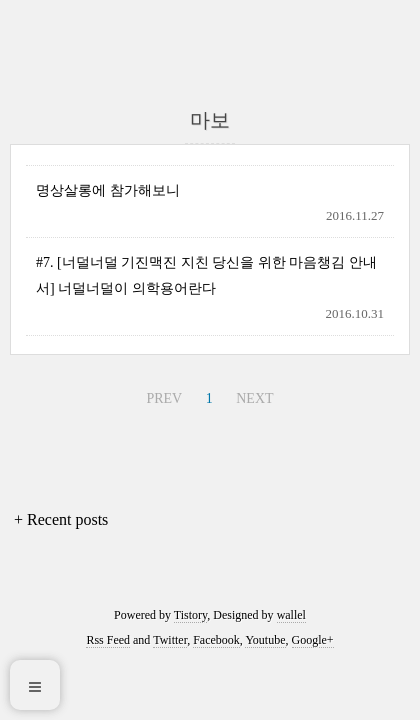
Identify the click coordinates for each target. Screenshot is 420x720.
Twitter (170, 640)
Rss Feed (108, 640)
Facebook (216, 640)
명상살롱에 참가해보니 (108, 190)
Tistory (190, 615)
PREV (164, 398)
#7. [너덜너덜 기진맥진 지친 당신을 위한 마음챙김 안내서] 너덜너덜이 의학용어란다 (206, 275)
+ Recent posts (61, 519)
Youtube (265, 640)
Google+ (313, 640)
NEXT (254, 398)
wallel (291, 615)
